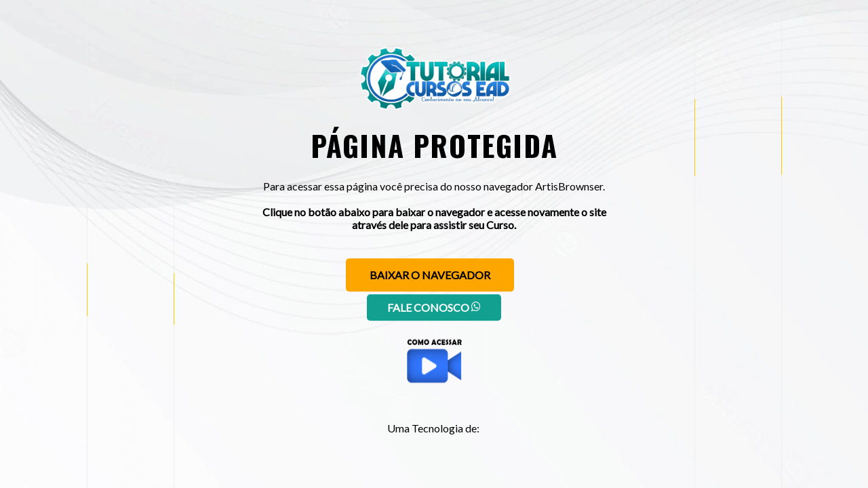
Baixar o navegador (430, 275)
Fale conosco (434, 307)
